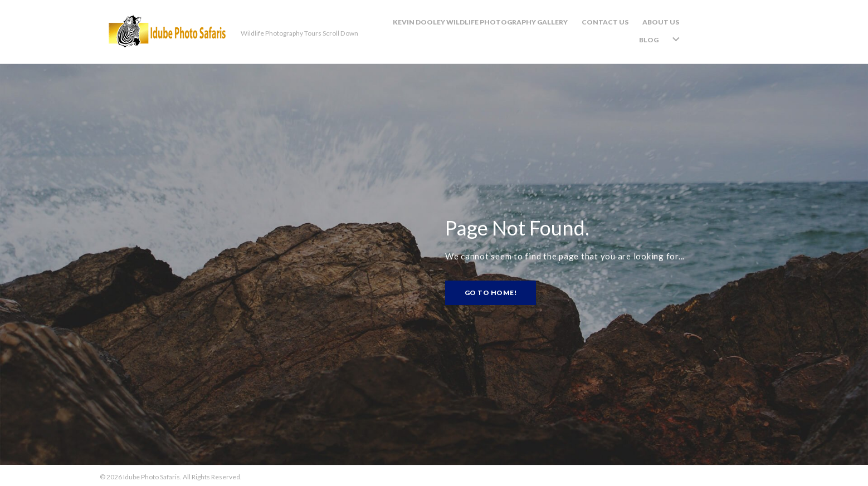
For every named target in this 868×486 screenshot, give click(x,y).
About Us (685, 30)
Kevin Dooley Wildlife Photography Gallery (504, 30)
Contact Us (629, 30)
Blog (727, 30)
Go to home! (491, 290)
